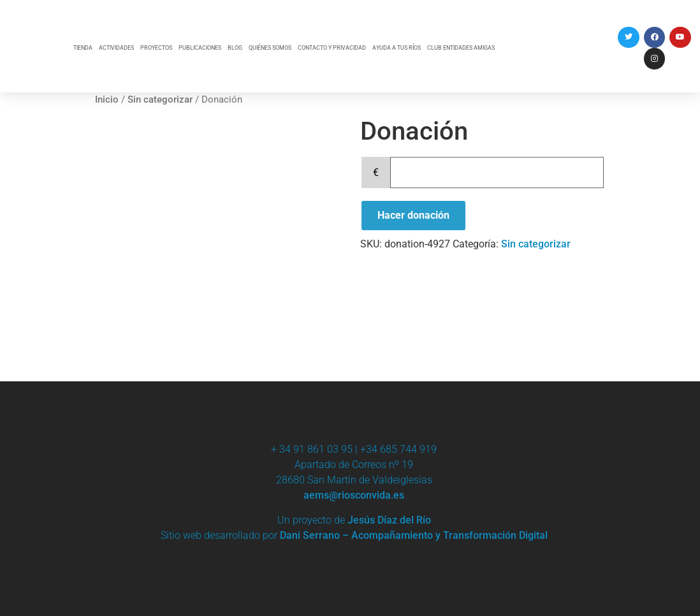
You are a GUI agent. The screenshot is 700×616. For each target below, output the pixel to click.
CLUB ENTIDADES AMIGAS (461, 48)
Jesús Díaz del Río (389, 520)
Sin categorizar (160, 99)
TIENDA (83, 48)
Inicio (107, 99)
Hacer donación (413, 215)
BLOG (235, 48)
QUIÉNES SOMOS (270, 48)
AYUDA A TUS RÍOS (397, 48)
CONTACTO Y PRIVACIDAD (332, 48)
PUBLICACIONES (200, 48)
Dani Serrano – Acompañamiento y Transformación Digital (414, 535)
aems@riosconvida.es (354, 495)
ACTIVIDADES (116, 48)
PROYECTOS (156, 48)
